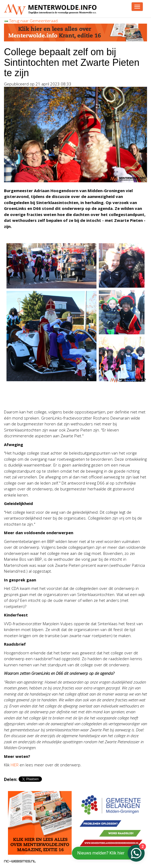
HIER (15, 765)
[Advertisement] (66, 397)
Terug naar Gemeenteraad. (31, 21)
